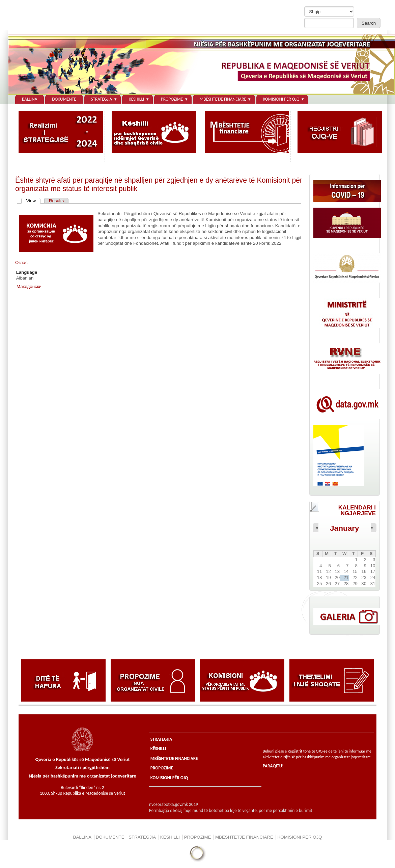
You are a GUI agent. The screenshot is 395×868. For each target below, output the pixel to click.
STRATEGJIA (102, 99)
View (34, 201)
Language (27, 272)
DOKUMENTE (64, 99)
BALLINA (30, 99)
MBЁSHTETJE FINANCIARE (223, 99)
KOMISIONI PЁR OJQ (281, 99)
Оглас (21, 262)
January (345, 528)
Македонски (29, 286)
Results (56, 201)
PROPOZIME (172, 99)
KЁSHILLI (137, 99)
